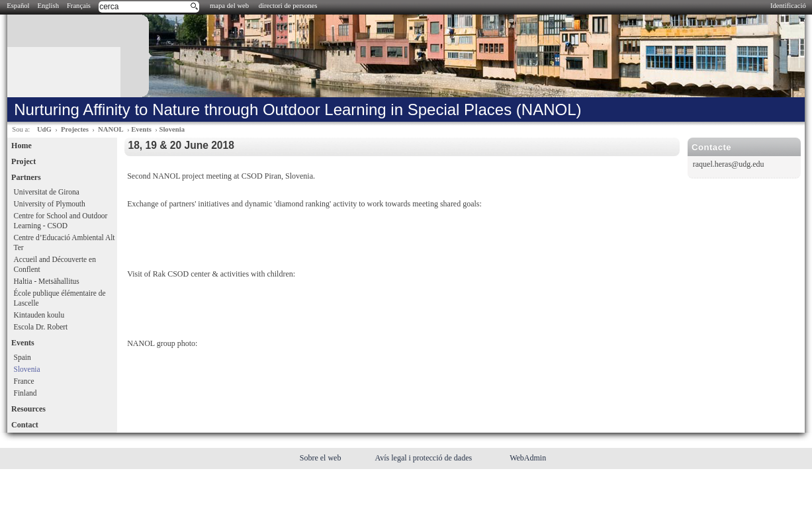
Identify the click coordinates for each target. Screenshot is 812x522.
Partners (26, 177)
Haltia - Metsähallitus (47, 281)
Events (141, 129)
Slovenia (172, 129)
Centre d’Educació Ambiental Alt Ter (65, 242)
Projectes (75, 129)
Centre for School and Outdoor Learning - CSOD (61, 221)
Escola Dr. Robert (41, 327)
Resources (28, 409)
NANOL (111, 129)
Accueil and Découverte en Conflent (55, 264)
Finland (25, 393)
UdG (44, 129)
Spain (23, 357)
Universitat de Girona (47, 192)
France (24, 381)
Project (23, 161)
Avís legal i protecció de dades (424, 458)
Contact (25, 425)
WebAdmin (528, 458)
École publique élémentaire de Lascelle (60, 298)
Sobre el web (322, 458)
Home (22, 146)
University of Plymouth (50, 204)
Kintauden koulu (39, 315)
